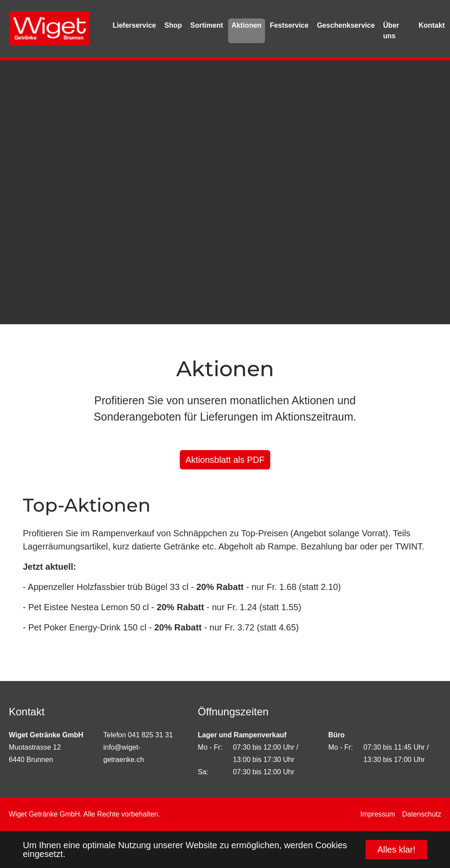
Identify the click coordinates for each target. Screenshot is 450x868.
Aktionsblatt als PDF (225, 460)
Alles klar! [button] (397, 850)
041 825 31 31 (150, 735)
